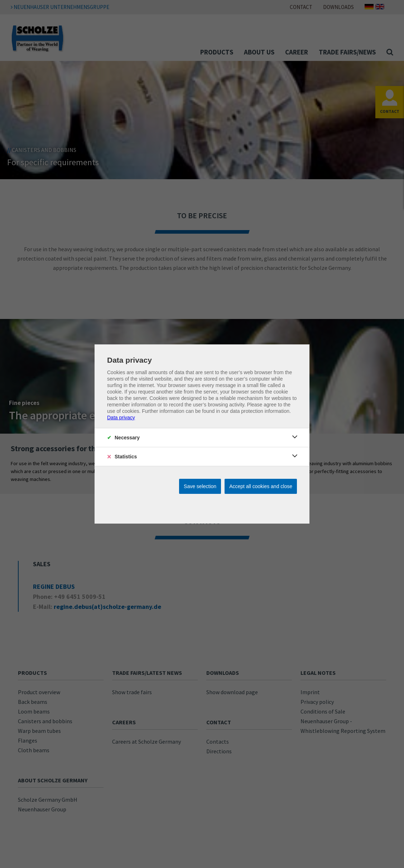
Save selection (200, 486)
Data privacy (121, 418)
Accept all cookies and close (261, 486)
